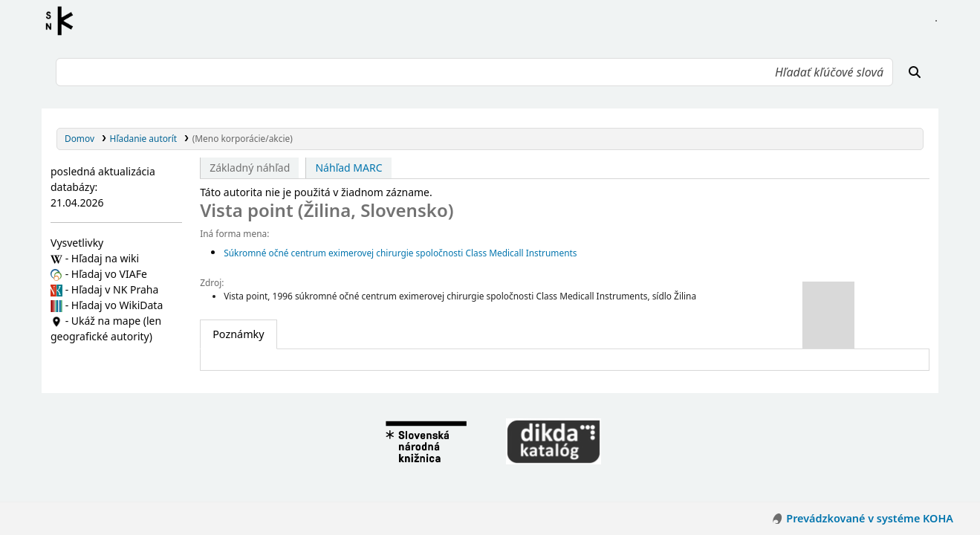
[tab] (238, 334)
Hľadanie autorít (144, 138)
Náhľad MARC (348, 168)
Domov (79, 138)
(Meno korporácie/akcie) (243, 138)
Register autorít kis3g (64, 21)
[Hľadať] (915, 72)
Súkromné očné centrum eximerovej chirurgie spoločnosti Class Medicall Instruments (400, 253)
